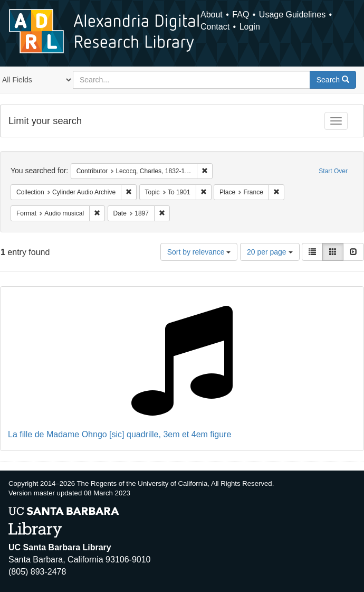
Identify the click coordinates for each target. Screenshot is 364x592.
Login (250, 27)
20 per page (270, 252)
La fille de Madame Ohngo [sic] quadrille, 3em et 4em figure (119, 434)
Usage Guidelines (292, 15)
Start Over (333, 171)
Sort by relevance (199, 252)
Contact (215, 27)
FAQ (241, 15)
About (212, 15)
